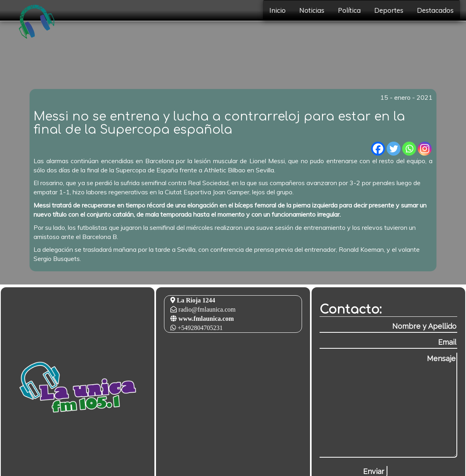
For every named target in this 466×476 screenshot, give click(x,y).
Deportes (389, 10)
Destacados (435, 10)
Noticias (312, 10)
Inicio (277, 10)
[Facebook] (378, 149)
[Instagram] (425, 149)
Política (349, 10)
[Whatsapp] (409, 149)
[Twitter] (394, 149)
